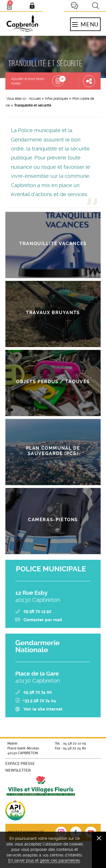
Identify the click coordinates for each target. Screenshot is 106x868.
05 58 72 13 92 (37, 611)
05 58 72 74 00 (38, 692)
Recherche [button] (96, 6)
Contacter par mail (43, 620)
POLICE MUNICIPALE (51, 569)
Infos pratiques (57, 99)
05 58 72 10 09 (74, 743)
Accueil (35, 99)
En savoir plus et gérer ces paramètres (44, 860)
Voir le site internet (43, 709)
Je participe (74, 6)
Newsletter (18, 770)
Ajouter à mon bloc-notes (28, 81)
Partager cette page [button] (89, 81)
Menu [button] (85, 24)
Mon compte (32, 6)
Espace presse (20, 763)
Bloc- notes (12, 5)
